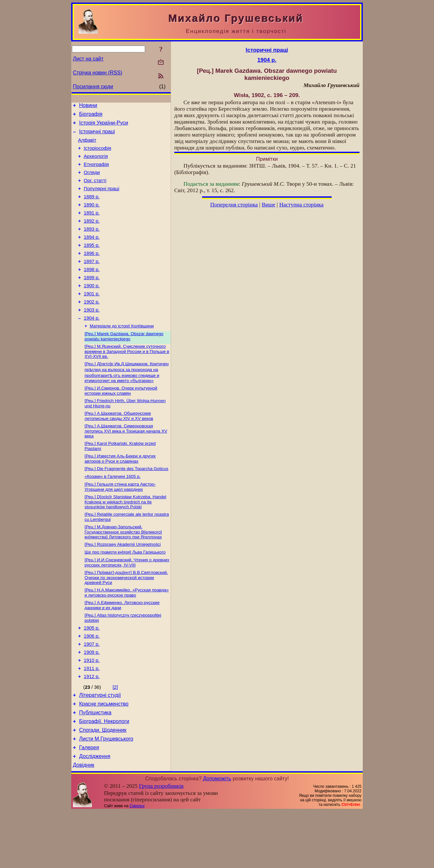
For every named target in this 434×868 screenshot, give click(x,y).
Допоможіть (217, 835)
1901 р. (92, 317)
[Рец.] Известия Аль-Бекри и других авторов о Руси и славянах (120, 491)
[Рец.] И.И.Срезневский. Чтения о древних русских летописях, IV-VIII (127, 601)
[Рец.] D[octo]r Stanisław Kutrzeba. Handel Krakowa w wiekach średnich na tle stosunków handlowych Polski (125, 537)
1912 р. (92, 724)
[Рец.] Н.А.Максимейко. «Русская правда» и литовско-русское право (127, 632)
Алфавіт (87, 145)
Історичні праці (97, 135)
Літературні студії (100, 744)
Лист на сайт (88, 59)
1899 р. (92, 299)
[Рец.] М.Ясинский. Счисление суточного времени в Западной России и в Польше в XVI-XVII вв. (127, 379)
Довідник (84, 822)
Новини (88, 106)
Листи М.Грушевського (106, 792)
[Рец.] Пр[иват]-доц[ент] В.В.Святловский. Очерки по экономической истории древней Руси (126, 617)
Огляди (92, 181)
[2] (115, 735)
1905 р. (92, 670)
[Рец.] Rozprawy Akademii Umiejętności (123, 582)
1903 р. (92, 335)
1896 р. (92, 272)
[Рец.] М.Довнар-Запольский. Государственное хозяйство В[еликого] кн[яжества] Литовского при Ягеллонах (123, 568)
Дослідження (95, 812)
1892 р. (92, 236)
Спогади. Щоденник (103, 783)
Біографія (91, 116)
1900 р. (92, 308)
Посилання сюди (93, 87)
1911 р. (92, 715)
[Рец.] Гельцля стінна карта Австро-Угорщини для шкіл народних (120, 521)
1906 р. (92, 679)
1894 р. (92, 254)
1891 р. (92, 226)
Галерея (89, 802)
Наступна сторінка (301, 205)
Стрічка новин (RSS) (97, 73)
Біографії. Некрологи (104, 773)
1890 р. (92, 217)
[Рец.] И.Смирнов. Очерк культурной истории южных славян (121, 420)
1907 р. (92, 688)
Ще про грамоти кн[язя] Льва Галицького (125, 590)
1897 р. (92, 281)
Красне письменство (104, 754)
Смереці (137, 863)
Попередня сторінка (234, 205)
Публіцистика (95, 763)
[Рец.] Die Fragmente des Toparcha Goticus (126, 502)
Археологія (96, 163)
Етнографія (97, 172)
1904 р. (92, 344)
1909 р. (92, 697)
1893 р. (92, 245)
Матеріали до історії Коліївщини (122, 353)
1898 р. (92, 290)
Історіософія (98, 154)
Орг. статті (95, 190)
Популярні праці (102, 199)
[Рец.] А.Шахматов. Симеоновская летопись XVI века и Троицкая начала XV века (126, 462)
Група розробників (161, 843)
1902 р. (92, 326)
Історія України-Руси (103, 126)
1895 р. (92, 263)
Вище (268, 205)
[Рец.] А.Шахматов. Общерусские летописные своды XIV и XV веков (119, 447)
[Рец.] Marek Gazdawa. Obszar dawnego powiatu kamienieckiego (124, 364)
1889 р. (92, 208)
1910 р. (92, 706)
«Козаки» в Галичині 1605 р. (113, 510)
